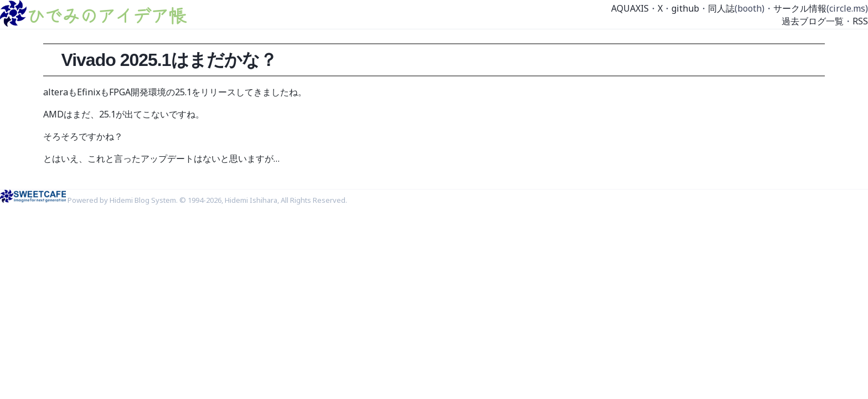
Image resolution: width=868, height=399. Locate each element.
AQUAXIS (630, 8)
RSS (860, 21)
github (685, 8)
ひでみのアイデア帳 (106, 15)
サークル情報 (800, 8)
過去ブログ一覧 (813, 21)
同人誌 (721, 8)
